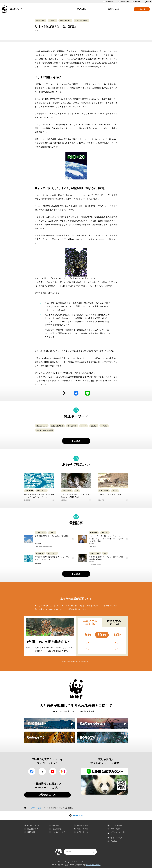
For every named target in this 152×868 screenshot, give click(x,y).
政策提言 (94, 426)
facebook (76, 393)
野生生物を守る (65, 21)
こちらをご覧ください (93, 865)
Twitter (65, 393)
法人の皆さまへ (125, 2)
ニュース (52, 21)
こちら (88, 662)
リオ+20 (84, 426)
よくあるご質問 (59, 832)
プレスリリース (117, 826)
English (114, 841)
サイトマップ (116, 838)
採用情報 (31, 832)
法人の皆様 (57, 829)
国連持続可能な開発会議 (45, 430)
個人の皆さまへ (110, 2)
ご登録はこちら (47, 795)
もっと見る (76, 441)
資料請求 (138, 2)
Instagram (63, 771)
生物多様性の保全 (81, 21)
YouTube (53, 771)
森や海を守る (72, 426)
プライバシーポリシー (119, 833)
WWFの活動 (81, 9)
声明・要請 (115, 829)
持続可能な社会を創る (104, 726)
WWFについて (114, 9)
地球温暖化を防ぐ (51, 726)
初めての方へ (83, 826)
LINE (87, 393)
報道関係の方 (83, 829)
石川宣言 (104, 426)
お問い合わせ (83, 832)
